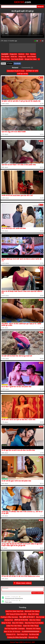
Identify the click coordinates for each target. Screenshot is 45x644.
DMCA (22, 642)
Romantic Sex (33, 637)
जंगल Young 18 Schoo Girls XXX (16, 614)
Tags (17, 642)
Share (3, 63)
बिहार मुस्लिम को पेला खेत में (27, 617)
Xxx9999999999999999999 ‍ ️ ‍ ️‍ (31, 631)
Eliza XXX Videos (18, 623)
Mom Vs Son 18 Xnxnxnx (12, 631)
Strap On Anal (6, 623)
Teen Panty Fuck (22, 634)
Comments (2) (27, 68)
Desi (27, 54)
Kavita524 (5, 54)
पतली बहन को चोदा (22, 74)
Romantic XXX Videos (33, 629)
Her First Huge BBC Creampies (15, 629)
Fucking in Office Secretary (9, 617)
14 (42, 41)
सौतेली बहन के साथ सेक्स (21, 620)
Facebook (17, 63)
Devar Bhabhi (32, 57)
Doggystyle (13, 54)
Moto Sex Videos (35, 620)
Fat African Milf (34, 634)
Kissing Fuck (9, 620)
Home (12, 642)
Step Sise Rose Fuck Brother (34, 623)
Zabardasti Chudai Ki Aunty (16, 71)
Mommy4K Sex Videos (32, 611)
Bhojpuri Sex (6, 59)
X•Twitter (10, 63)
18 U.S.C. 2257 (30, 642)
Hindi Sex (14, 57)
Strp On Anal (40, 617)
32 (36, 41)
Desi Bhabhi (5, 57)
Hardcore (21, 54)
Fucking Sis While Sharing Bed (17, 637)
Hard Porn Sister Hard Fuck (15, 611)
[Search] (19, 7)
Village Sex (22, 57)
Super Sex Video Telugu (31, 626)
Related (15, 68)
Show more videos (23, 583)
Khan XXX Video (33, 614)
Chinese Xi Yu (11, 634)
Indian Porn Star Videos (14, 626)
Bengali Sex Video (31, 59)
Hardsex (33, 54)
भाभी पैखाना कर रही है (32, 71)
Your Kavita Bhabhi (17, 59)
